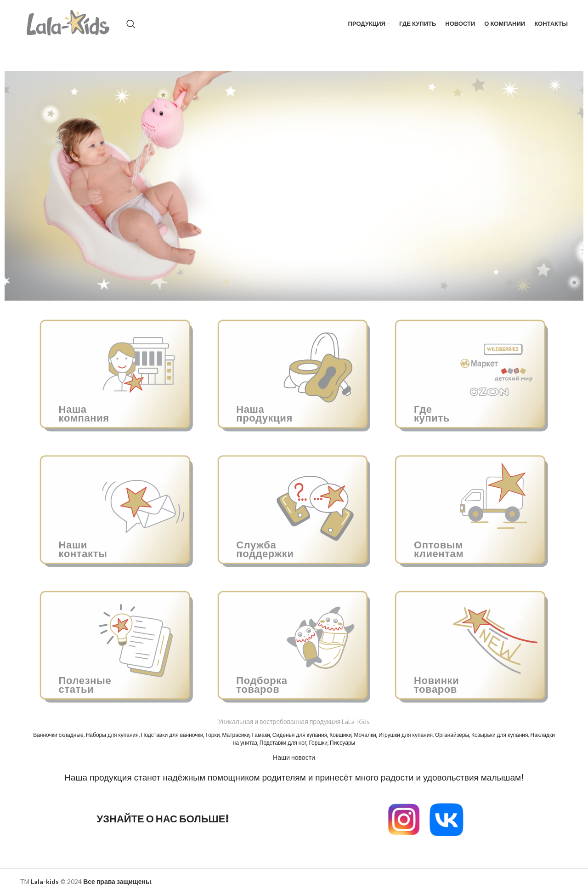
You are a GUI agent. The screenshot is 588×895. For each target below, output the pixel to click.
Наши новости (294, 757)
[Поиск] (131, 24)
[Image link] (404, 818)
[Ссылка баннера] (116, 373)
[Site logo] (69, 23)
